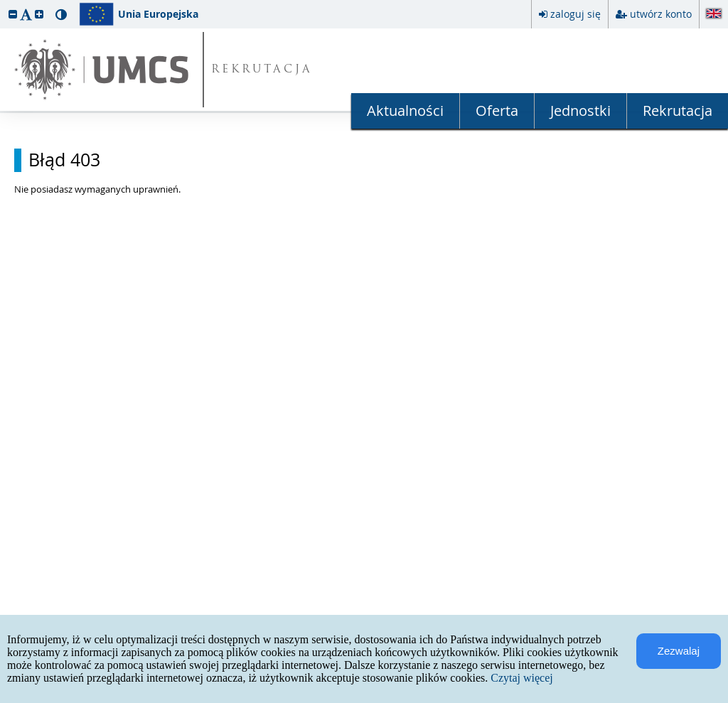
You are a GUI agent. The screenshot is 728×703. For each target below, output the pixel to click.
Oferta (497, 111)
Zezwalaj (679, 651)
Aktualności (405, 111)
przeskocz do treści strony (4, 4)
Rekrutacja (678, 111)
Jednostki (580, 111)
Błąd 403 (64, 160)
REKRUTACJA (262, 70)
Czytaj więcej (522, 678)
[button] (13, 14)
